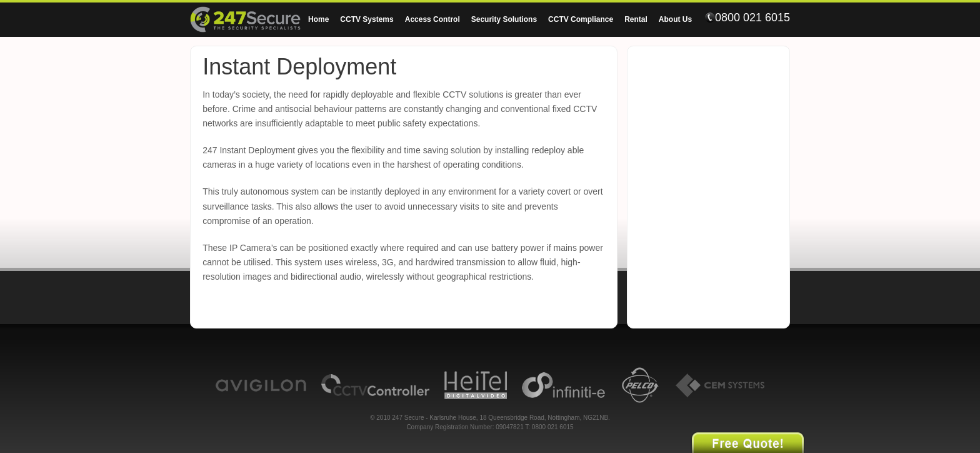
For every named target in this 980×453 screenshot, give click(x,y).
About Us (675, 19)
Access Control (432, 19)
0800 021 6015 (747, 18)
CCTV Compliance (581, 19)
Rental (636, 19)
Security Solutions (504, 19)
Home (318, 19)
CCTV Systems (367, 19)
